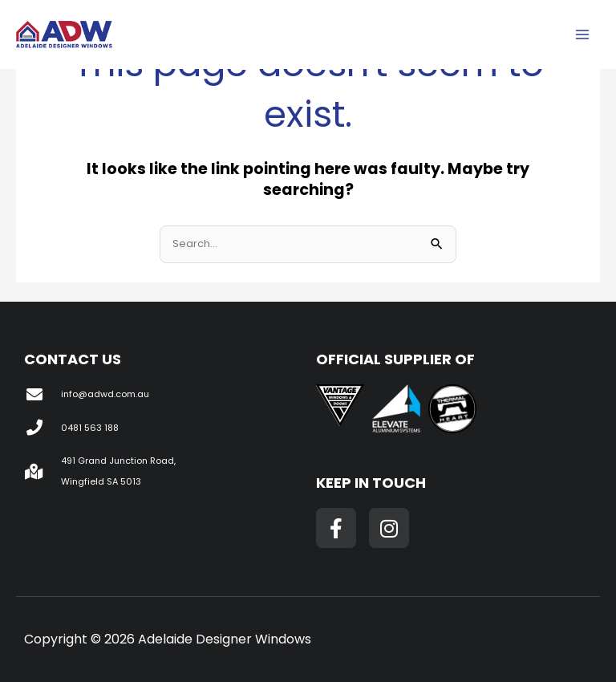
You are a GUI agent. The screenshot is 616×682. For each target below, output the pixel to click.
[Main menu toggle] (582, 35)
